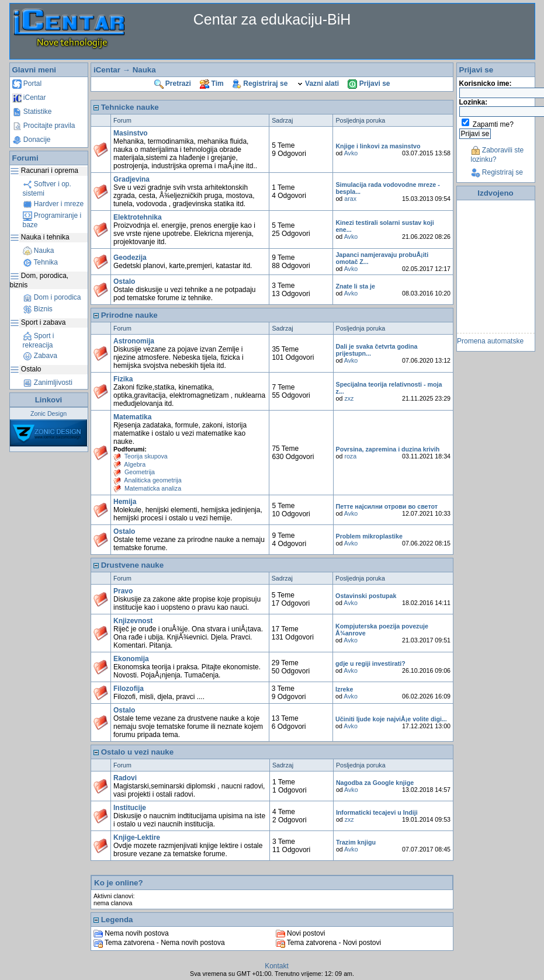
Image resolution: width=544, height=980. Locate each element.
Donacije (32, 140)
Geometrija (140, 472)
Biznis (38, 309)
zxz (349, 398)
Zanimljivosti (48, 383)
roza (350, 456)
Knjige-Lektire (137, 837)
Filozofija (129, 689)
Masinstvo (131, 133)
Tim (212, 84)
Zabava (40, 356)
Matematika (132, 417)
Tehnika (40, 262)
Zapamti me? (493, 124)
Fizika (123, 379)
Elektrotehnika (138, 217)
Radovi (125, 778)
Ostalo (124, 282)
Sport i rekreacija (39, 340)
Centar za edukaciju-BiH (272, 19)
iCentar (29, 98)
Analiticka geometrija (153, 480)
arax (350, 199)
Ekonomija (131, 659)
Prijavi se (369, 84)
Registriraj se (260, 84)
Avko (351, 153)
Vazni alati (318, 84)
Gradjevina (131, 179)
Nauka (39, 251)
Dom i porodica (52, 297)
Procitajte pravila (44, 126)
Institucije (130, 808)
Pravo (123, 591)
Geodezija (130, 258)
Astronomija (134, 341)
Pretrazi (173, 84)
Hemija (125, 502)
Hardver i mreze (53, 204)
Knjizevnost (133, 621)
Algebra (135, 464)
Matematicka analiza (153, 488)
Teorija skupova (146, 456)
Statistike (32, 112)
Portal (27, 84)
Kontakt (277, 966)
